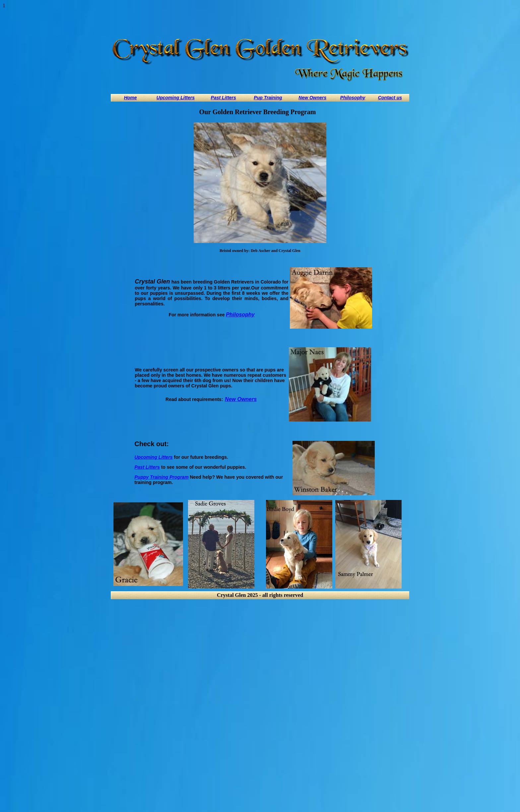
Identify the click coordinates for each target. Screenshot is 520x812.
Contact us (390, 98)
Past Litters (224, 98)
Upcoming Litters (176, 98)
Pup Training (268, 98)
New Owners (312, 98)
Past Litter (146, 467)
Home (130, 98)
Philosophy (353, 98)
